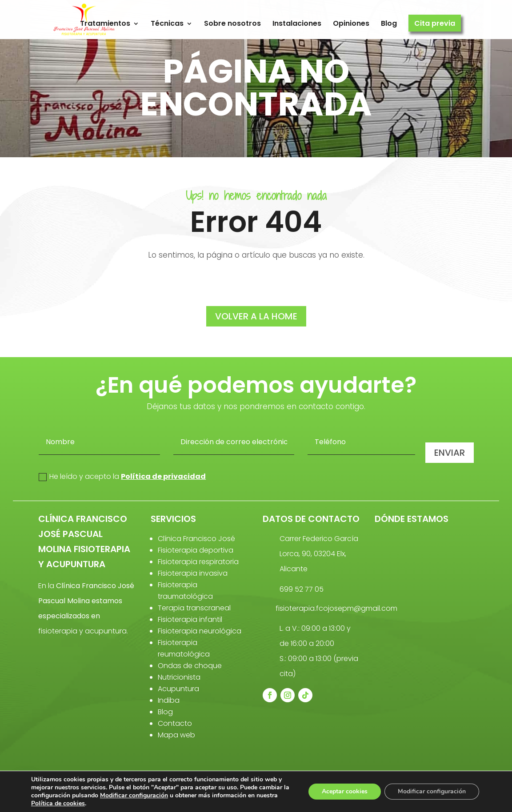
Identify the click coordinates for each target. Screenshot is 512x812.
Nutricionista (179, 677)
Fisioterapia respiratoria (198, 562)
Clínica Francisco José (196, 539)
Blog (389, 24)
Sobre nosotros (232, 24)
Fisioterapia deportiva (196, 550)
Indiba (169, 700)
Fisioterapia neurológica (200, 631)
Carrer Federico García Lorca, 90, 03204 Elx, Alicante (319, 554)
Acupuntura (178, 689)
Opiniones (351, 24)
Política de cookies (58, 803)
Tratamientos (105, 24)
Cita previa (435, 24)
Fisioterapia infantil (190, 619)
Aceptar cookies (345, 791)
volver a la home (256, 316)
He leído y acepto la (122, 476)
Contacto (175, 723)
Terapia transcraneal (194, 608)
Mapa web (176, 735)
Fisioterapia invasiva (193, 573)
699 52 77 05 (302, 589)
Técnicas (167, 24)
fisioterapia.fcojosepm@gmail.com (336, 608)
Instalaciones (297, 24)
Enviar (450, 453)
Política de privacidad (163, 476)
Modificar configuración (134, 796)
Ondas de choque (190, 666)
